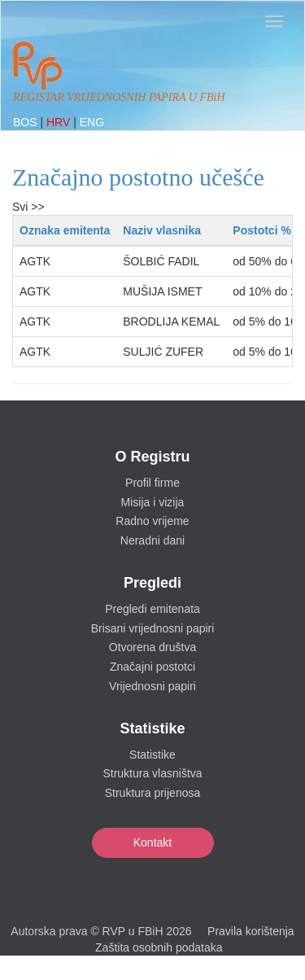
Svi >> (28, 207)
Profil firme (152, 483)
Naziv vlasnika (162, 230)
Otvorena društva (152, 647)
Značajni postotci (152, 667)
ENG (92, 122)
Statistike (152, 755)
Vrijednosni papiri (152, 686)
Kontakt (152, 842)
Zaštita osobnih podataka (159, 947)
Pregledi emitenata (152, 609)
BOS (26, 122)
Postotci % (262, 230)
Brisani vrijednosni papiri (153, 628)
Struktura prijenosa (153, 793)
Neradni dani (152, 540)
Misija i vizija (153, 502)
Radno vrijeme (152, 521)
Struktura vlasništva (152, 773)
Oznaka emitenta (65, 230)
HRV (60, 122)
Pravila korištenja (251, 931)
